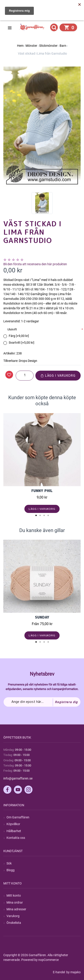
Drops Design (28, 361)
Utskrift (12, 329)
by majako (73, 972)
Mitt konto (14, 895)
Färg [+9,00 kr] (19, 336)
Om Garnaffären (18, 817)
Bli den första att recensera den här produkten (35, 264)
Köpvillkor (13, 824)
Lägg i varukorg (58, 375)
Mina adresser (16, 909)
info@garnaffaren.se (18, 778)
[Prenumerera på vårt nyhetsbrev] (42, 702)
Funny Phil (42, 491)
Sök (9, 863)
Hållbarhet (14, 831)
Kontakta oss (16, 838)
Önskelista (14, 923)
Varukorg (13, 916)
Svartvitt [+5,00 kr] (22, 343)
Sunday (42, 617)
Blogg (11, 870)
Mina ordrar (15, 902)
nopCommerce (48, 960)
